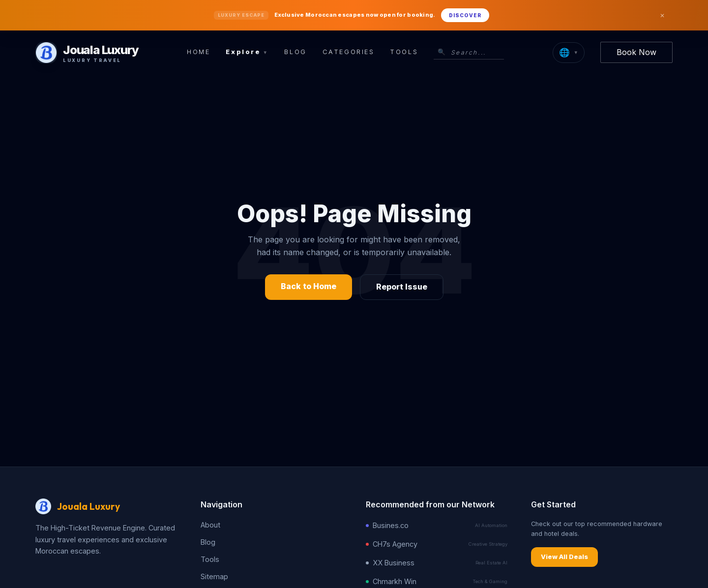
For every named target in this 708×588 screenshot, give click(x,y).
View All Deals (564, 557)
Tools (404, 52)
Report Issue (402, 287)
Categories (349, 52)
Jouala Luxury (88, 506)
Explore (247, 52)
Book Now (636, 52)
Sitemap (214, 576)
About (210, 525)
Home (198, 52)
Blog (295, 52)
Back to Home (309, 286)
